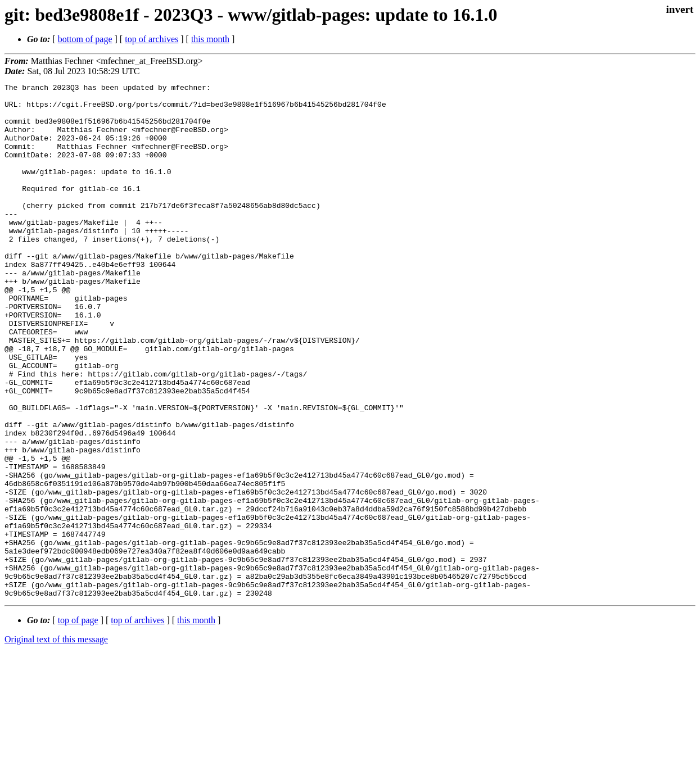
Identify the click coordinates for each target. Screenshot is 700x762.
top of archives (152, 39)
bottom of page (85, 39)
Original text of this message (56, 742)
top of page (78, 723)
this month (210, 39)
